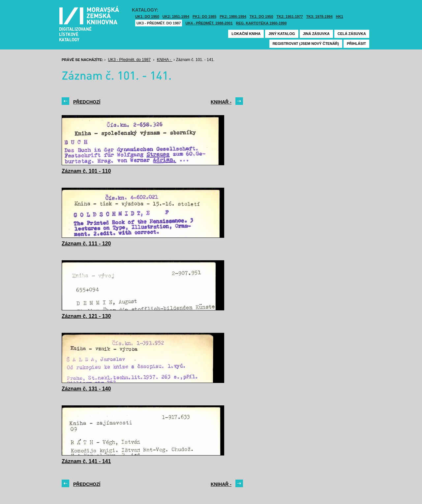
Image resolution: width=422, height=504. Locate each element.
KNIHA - (165, 60)
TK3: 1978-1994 (319, 16)
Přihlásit (356, 44)
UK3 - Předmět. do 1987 (159, 23)
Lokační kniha (246, 34)
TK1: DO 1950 (261, 16)
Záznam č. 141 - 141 (86, 461)
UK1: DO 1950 (147, 16)
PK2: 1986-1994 (233, 16)
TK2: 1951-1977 (290, 16)
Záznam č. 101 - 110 (86, 171)
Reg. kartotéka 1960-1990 (261, 23)
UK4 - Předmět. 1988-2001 (209, 23)
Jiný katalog (282, 34)
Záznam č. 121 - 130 (86, 316)
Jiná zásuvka (316, 34)
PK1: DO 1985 (204, 16)
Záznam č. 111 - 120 (86, 244)
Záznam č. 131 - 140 (86, 389)
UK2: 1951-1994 (176, 16)
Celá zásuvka (352, 34)
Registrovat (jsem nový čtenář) (306, 44)
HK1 (340, 16)
